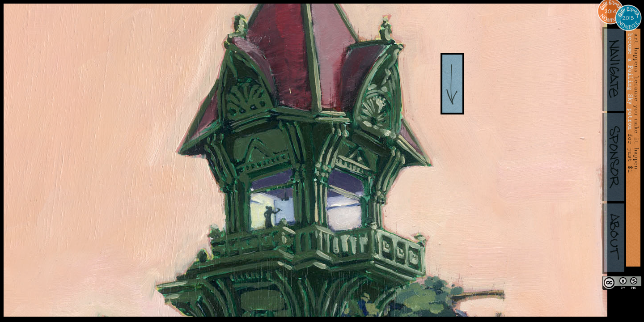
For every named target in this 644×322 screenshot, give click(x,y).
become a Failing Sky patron (630, 81)
